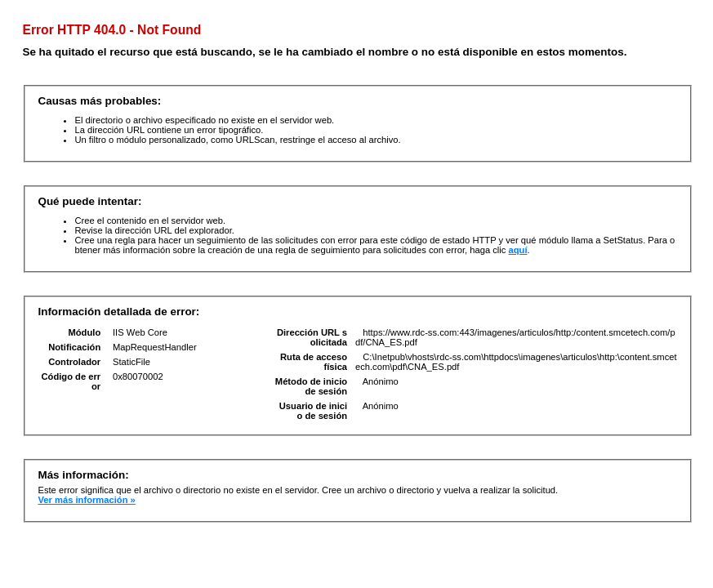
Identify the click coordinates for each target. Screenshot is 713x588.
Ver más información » (86, 500)
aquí (518, 250)
